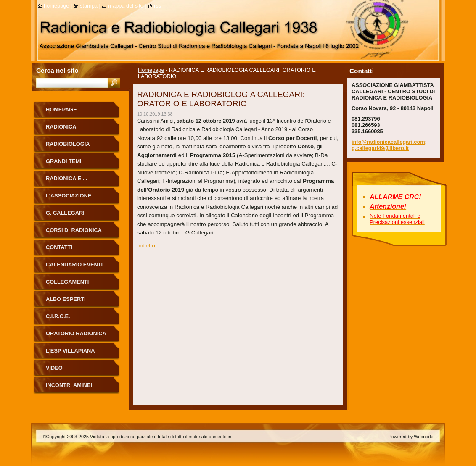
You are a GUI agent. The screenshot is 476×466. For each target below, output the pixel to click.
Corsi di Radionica (74, 230)
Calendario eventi (74, 265)
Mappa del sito (126, 6)
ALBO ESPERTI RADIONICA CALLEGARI (77, 302)
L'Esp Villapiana (70, 351)
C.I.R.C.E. (58, 316)
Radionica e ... (66, 178)
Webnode (423, 437)
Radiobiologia (68, 144)
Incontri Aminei (69, 385)
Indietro (146, 246)
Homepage (151, 70)
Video (54, 368)
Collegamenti (67, 282)
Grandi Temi (64, 161)
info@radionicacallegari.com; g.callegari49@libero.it (389, 145)
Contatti (59, 247)
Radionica (61, 127)
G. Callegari (65, 213)
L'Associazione (69, 196)
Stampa (89, 6)
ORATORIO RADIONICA (76, 333)
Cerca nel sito (57, 70)
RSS (157, 6)
